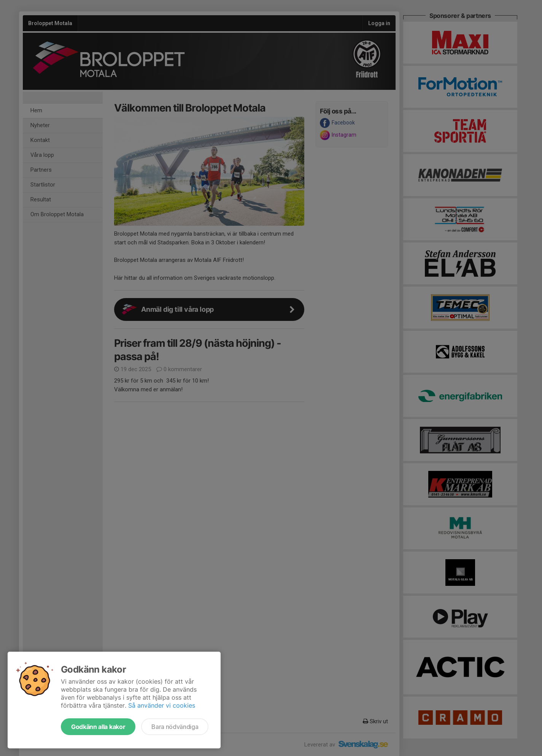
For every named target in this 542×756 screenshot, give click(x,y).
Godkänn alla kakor (98, 727)
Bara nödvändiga (175, 727)
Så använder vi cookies (162, 705)
